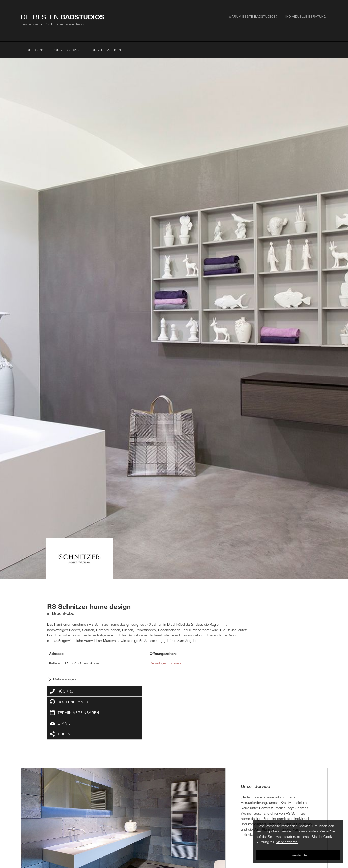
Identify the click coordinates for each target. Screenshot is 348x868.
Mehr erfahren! (287, 842)
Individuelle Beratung (306, 16)
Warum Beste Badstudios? (253, 16)
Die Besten (63, 17)
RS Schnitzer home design (65, 24)
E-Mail (64, 723)
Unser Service (68, 50)
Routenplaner (73, 702)
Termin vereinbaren (78, 713)
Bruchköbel (30, 24)
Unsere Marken (106, 50)
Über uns (35, 50)
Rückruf (67, 691)
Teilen (64, 734)
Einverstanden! (298, 855)
